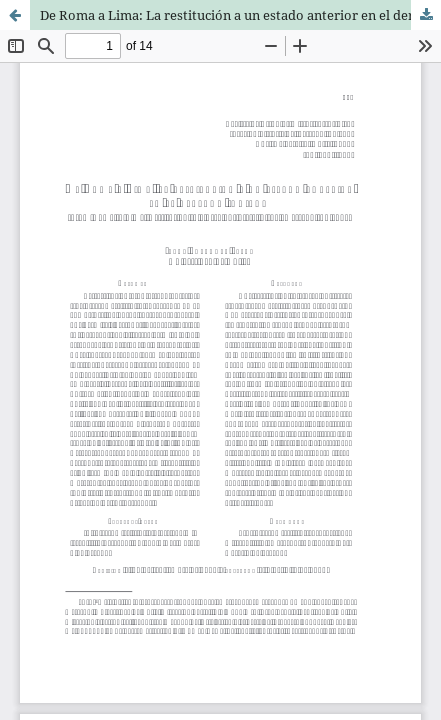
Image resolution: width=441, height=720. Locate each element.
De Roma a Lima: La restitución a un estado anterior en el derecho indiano (240, 15)
